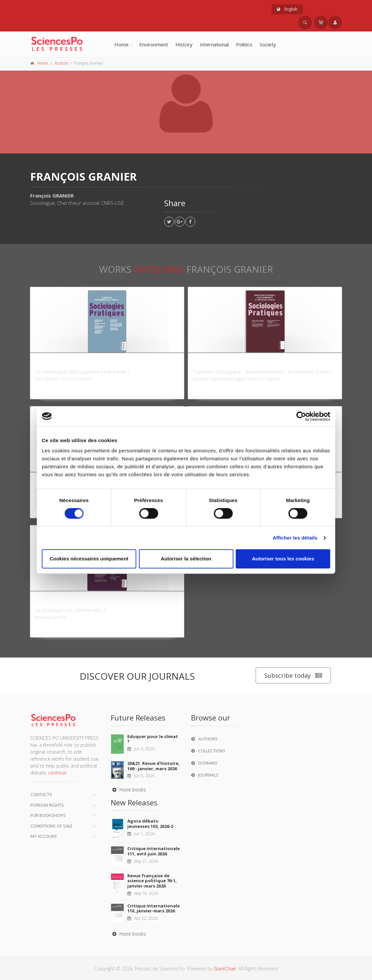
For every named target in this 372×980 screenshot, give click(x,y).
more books (128, 790)
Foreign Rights (47, 805)
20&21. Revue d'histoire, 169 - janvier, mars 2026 (154, 766)
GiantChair (225, 969)
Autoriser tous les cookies (283, 559)
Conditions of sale (52, 826)
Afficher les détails (295, 538)
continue (57, 773)
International (214, 44)
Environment (154, 44)
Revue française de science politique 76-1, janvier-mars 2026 (152, 881)
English (287, 9)
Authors (62, 63)
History (184, 44)
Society (268, 44)
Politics (244, 44)
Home (122, 44)
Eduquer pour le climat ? (153, 739)
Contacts (41, 794)
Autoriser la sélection (186, 559)
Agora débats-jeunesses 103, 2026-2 (150, 824)
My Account (44, 836)
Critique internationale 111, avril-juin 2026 (154, 851)
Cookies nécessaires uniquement (89, 559)
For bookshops (48, 815)
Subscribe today (293, 676)
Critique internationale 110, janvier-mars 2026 (154, 908)
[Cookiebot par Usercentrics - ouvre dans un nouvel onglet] (301, 416)
